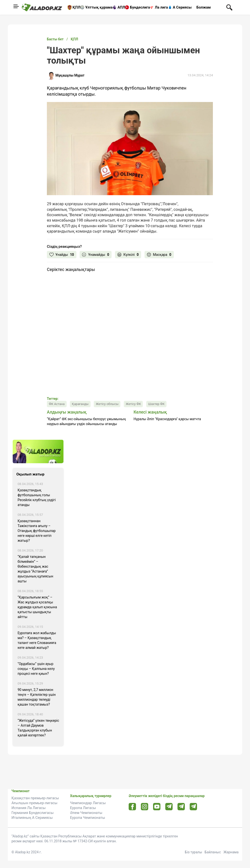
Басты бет (55, 39)
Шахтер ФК (156, 404)
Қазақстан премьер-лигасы (35, 798)
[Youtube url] (157, 807)
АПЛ (121, 7)
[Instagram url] (145, 807)
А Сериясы (182, 7)
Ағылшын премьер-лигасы (34, 803)
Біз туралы (193, 852)
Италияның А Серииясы (32, 818)
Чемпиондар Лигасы (88, 803)
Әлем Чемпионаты (86, 813)
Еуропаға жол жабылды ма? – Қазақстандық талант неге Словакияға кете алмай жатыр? (37, 640)
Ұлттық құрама (99, 7)
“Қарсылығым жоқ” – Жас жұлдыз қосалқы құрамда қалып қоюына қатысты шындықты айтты (37, 607)
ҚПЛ (76, 7)
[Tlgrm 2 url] (193, 806)
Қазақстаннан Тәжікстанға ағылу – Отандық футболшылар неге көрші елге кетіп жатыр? (37, 531)
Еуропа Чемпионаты (88, 818)
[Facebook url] (132, 807)
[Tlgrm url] (181, 806)
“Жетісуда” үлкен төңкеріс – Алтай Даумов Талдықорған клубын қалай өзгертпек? (38, 728)
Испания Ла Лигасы (29, 808)
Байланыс (213, 852)
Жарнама (231, 852)
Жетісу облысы (107, 404)
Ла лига (161, 7)
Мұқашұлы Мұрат (70, 75)
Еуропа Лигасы (83, 808)
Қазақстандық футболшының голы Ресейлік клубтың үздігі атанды (37, 497)
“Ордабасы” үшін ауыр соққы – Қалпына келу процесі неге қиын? (36, 669)
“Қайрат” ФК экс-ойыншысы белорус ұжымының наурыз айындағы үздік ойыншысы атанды (86, 421)
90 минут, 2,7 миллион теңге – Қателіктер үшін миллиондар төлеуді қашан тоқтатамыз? (37, 697)
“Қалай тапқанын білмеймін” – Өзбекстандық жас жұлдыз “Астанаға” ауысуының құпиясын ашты (35, 569)
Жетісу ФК (133, 404)
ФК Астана (57, 404)
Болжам (204, 7)
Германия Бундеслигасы (33, 813)
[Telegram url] (169, 806)
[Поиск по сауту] (229, 7)
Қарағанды (80, 404)
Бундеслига (140, 7)
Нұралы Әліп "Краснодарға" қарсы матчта (167, 419)
